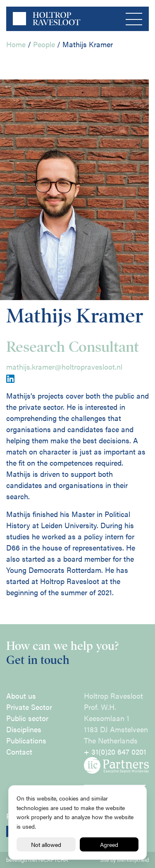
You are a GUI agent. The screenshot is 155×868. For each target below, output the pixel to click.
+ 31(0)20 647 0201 (115, 751)
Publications (26, 740)
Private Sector (29, 707)
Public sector (27, 718)
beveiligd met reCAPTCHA (37, 860)
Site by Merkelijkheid (124, 860)
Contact (19, 751)
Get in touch (38, 660)
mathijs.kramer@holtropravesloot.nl (64, 367)
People (44, 44)
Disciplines (24, 729)
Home (16, 44)
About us (21, 696)
